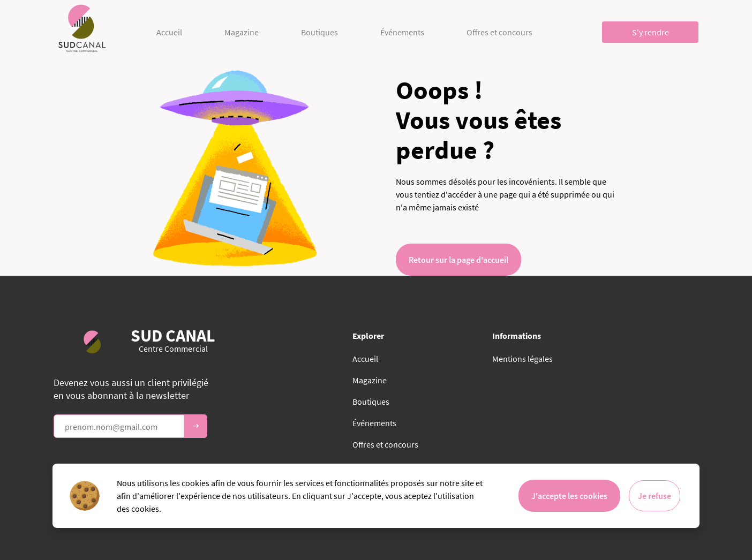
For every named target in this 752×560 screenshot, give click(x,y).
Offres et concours (499, 32)
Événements (402, 32)
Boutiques (319, 32)
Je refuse (655, 496)
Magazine (242, 32)
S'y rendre (651, 32)
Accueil (169, 32)
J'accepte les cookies (569, 496)
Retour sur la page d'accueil (458, 260)
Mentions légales (522, 359)
